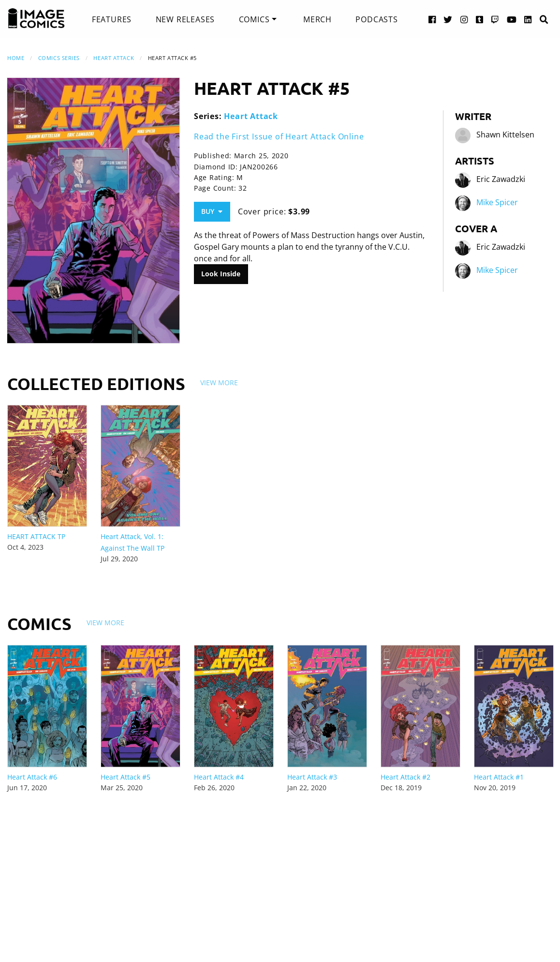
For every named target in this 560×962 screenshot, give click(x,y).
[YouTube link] (512, 19)
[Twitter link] (448, 19)
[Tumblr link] (480, 19)
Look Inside (221, 274)
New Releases (185, 19)
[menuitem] (112, 19)
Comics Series (59, 58)
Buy (212, 211)
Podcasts (376, 19)
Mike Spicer (497, 202)
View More (219, 383)
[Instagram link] (464, 19)
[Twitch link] (495, 19)
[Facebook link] (432, 19)
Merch (317, 19)
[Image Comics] (36, 18)
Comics (254, 19)
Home (16, 58)
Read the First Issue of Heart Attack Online (279, 136)
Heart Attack (114, 58)
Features (112, 19)
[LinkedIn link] (528, 19)
